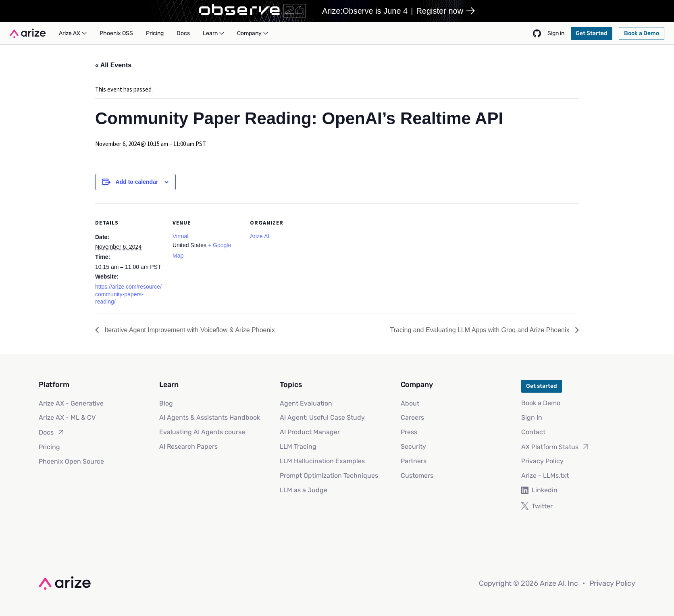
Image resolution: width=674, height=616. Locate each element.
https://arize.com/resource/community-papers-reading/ (128, 294)
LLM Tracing (298, 446)
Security (413, 446)
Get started (542, 386)
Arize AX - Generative (71, 403)
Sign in (556, 33)
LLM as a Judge (304, 490)
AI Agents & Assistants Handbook (210, 417)
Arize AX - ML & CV (67, 417)
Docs (52, 432)
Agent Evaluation (306, 403)
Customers (417, 476)
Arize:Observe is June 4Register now (398, 11)
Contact (533, 432)
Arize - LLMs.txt (545, 476)
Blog (166, 403)
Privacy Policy (542, 461)
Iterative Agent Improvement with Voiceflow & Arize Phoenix (189, 330)
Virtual (180, 236)
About (410, 403)
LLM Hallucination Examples (322, 461)
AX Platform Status (555, 447)
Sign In (532, 417)
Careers (412, 417)
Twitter (537, 506)
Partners (414, 461)
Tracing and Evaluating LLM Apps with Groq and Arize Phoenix (481, 330)
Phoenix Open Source (71, 461)
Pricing (49, 447)
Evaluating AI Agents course (202, 432)
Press (409, 432)
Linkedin (539, 490)
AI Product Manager (310, 432)
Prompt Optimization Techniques (329, 476)
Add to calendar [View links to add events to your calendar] (137, 182)
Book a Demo (541, 403)
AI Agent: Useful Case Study (322, 417)
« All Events (113, 65)
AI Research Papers (188, 446)
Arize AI (260, 236)
